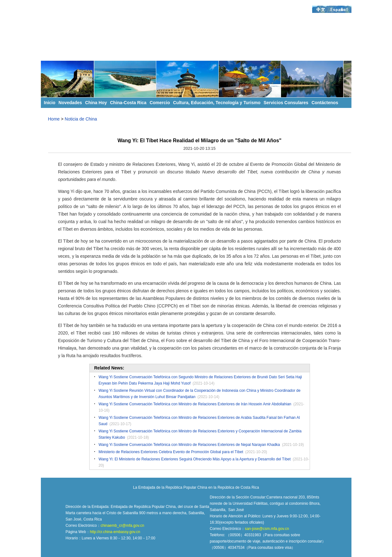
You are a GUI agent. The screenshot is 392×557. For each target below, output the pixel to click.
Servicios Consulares (286, 103)
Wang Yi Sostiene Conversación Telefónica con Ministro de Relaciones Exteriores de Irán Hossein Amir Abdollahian (195, 404)
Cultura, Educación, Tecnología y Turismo (217, 103)
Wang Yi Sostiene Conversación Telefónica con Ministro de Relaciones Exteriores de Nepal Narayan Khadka (189, 445)
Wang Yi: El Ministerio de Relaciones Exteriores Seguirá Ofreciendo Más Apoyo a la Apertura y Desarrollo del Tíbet (195, 459)
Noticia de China (81, 119)
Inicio (50, 103)
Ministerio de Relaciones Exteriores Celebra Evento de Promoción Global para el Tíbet (171, 452)
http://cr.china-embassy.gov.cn (115, 532)
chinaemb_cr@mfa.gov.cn (122, 526)
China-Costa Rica (128, 103)
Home (54, 119)
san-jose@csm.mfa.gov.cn (267, 529)
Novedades (70, 103)
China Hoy (96, 103)
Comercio (160, 103)
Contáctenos (325, 103)
